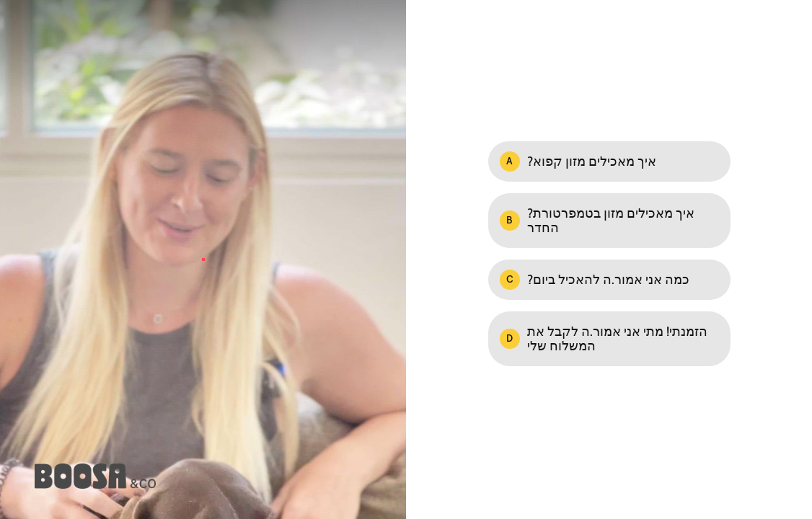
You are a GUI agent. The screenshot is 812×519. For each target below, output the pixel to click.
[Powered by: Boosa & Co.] (95, 476)
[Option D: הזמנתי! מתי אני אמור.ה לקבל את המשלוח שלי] (609, 339)
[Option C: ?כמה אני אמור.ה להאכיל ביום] (609, 280)
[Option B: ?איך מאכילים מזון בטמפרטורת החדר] (609, 221)
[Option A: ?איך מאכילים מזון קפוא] (609, 161)
